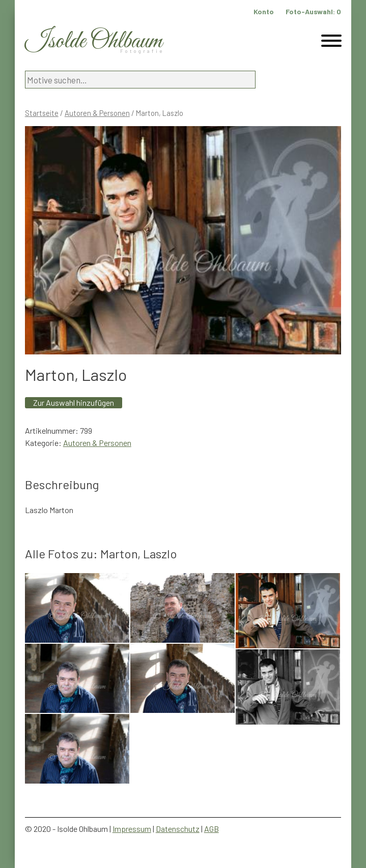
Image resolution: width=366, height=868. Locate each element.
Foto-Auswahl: (313, 11)
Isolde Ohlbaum (94, 41)
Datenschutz (178, 829)
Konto (264, 11)
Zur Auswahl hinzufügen (74, 402)
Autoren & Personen (97, 113)
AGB (212, 829)
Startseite (42, 113)
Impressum (132, 829)
